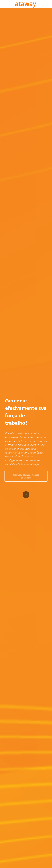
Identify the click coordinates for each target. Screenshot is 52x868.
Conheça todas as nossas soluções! (26, 476)
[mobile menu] (4, 4)
